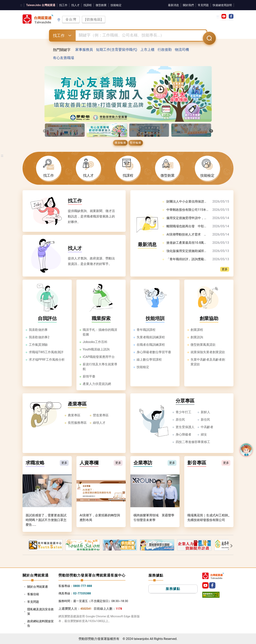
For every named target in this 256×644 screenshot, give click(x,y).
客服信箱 (33, 595)
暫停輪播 (136, 143)
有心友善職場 (64, 58)
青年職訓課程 (146, 330)
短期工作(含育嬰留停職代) (117, 50)
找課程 (88, 5)
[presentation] (45, 131)
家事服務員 (84, 50)
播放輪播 (120, 143)
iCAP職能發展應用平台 (99, 357)
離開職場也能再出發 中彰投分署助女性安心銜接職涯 (204, 226)
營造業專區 (101, 415)
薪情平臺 (89, 377)
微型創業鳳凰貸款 (203, 345)
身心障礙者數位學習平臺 (154, 352)
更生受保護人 (185, 427)
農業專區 (74, 415)
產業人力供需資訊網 (97, 384)
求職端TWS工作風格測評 (46, 352)
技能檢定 (116, 5)
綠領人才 (99, 423)
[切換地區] (94, 19)
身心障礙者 (183, 435)
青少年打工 (183, 412)
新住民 (205, 420)
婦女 (204, 435)
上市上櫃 (147, 50)
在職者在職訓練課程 (151, 345)
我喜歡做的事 (38, 330)
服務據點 (173, 589)
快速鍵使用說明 (222, 5)
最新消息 (173, 5)
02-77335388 (82, 594)
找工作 (63, 5)
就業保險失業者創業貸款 (208, 352)
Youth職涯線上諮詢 (96, 350)
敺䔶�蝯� (231, 546)
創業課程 (197, 330)
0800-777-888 (83, 586)
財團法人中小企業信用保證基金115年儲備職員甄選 (202, 202)
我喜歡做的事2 (39, 337)
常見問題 (203, 5)
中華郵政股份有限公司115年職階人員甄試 (196, 210)
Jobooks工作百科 (95, 342)
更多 (225, 269)
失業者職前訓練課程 (151, 337)
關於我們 (188, 5)
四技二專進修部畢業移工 (193, 442)
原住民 (180, 420)
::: (21, 5)
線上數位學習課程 (149, 360)
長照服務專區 (77, 423)
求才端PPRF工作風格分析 (47, 360)
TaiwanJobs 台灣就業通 (41, 5)
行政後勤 (165, 50)
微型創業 (101, 5)
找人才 (75, 5)
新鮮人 (205, 412)
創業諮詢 (197, 337)
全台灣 (71, 19)
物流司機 (182, 50)
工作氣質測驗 (38, 345)
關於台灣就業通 (38, 587)
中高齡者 (207, 427)
